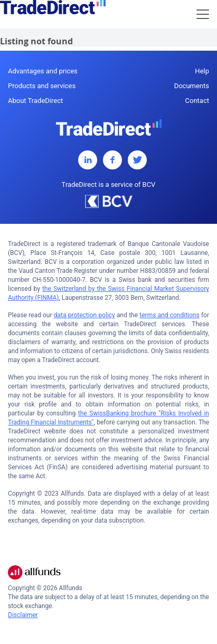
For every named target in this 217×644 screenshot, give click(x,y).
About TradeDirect (35, 101)
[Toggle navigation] (203, 14)
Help (202, 71)
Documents (192, 86)
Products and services (42, 86)
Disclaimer (23, 615)
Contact (197, 101)
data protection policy (84, 315)
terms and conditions (169, 315)
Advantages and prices (43, 71)
